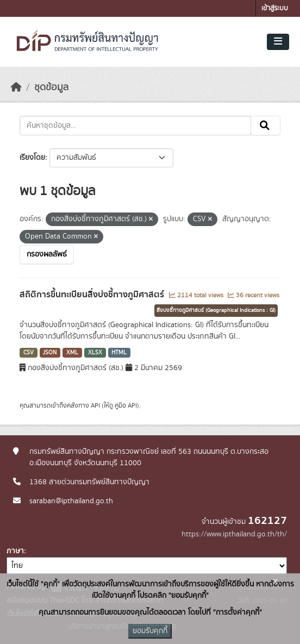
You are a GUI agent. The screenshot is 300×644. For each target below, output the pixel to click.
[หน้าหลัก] (16, 87)
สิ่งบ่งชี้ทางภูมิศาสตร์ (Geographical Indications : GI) (216, 310)
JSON (50, 353)
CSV (29, 353)
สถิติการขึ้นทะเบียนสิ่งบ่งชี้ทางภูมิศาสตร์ (93, 295)
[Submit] (265, 126)
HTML (119, 353)
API (95, 405)
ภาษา (15, 551)
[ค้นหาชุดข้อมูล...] (135, 126)
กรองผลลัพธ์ (47, 254)
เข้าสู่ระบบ (275, 8)
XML (72, 353)
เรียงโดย (32, 158)
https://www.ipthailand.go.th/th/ (234, 534)
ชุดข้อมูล (51, 87)
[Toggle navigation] (278, 42)
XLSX (95, 353)
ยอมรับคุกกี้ (150, 631)
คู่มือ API (126, 405)
